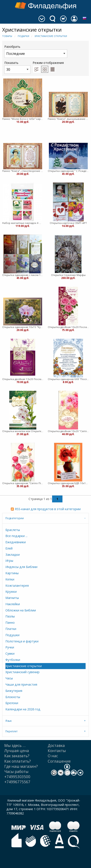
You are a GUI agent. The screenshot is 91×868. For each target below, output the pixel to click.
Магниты (12, 598)
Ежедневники (16, 542)
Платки (11, 629)
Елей (9, 548)
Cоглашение (59, 761)
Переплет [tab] (11, 731)
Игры (9, 561)
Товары (7, 36)
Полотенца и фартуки (22, 641)
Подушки (12, 635)
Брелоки (12, 703)
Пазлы (10, 616)
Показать (17, 67)
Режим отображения (48, 63)
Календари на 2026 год (23, 709)
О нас (53, 756)
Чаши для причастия (21, 684)
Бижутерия (14, 691)
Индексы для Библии (21, 567)
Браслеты (13, 530)
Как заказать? (17, 756)
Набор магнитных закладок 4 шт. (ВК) (23, 223)
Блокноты (13, 697)
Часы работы (16, 772)
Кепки (10, 579)
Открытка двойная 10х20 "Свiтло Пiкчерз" (68, 431)
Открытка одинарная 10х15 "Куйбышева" (23, 327)
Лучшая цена (17, 751)
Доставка (56, 746)
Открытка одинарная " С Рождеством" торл (68, 171)
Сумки (10, 653)
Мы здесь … (15, 746)
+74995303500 (17, 777)
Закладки (13, 555)
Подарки (23, 36)
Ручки (10, 647)
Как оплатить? (18, 761)
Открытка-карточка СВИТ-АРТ (68, 223)
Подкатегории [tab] (15, 518)
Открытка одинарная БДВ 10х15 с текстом (68, 483)
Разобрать (36, 51)
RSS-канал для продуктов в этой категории (48, 509)
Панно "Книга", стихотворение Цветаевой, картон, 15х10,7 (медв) (23, 171)
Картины (12, 573)
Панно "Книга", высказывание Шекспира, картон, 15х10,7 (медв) (68, 119)
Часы (9, 678)
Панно (10, 623)
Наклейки (13, 604)
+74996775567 (17, 782)
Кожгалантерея (17, 586)
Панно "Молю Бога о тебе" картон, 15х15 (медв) (23, 119)
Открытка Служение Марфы (68, 275)
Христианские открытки (51, 36)
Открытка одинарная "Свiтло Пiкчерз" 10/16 (23, 483)
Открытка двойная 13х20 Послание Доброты (23, 379)
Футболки (13, 660)
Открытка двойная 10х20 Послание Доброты (68, 327)
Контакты (57, 751)
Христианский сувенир (22, 672)
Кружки (11, 592)
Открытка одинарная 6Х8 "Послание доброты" (68, 379)
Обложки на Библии (21, 610)
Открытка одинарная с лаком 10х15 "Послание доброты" (23, 275)
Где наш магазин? (21, 766)
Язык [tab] (9, 721)
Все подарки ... (16, 536)
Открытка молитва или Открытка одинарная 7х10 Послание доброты (23, 431)
